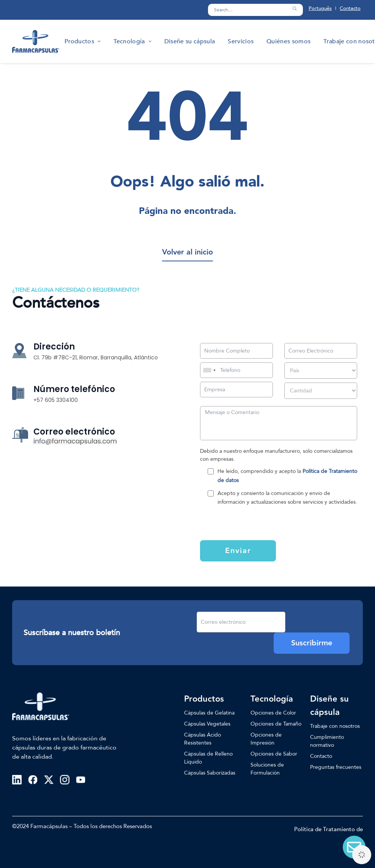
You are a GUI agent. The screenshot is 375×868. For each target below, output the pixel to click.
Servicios (241, 41)
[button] (295, 9)
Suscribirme (312, 643)
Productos (83, 41)
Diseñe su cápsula (190, 41)
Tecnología (132, 41)
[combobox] (209, 370)
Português (320, 8)
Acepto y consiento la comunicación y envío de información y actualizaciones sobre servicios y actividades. (287, 498)
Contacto (350, 8)
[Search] (255, 10)
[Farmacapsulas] (36, 41)
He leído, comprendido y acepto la (287, 476)
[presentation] (247, 522)
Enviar (238, 551)
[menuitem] (83, 41)
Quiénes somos (288, 41)
